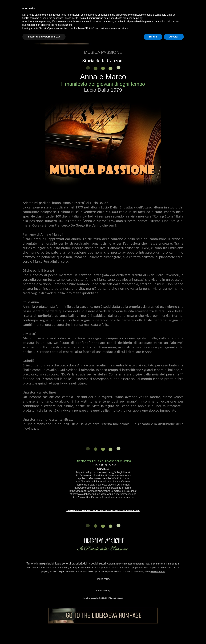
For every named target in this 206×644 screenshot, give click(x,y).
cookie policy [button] (135, 18)
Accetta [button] (174, 37)
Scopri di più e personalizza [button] (44, 37)
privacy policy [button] (123, 15)
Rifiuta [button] (153, 37)
